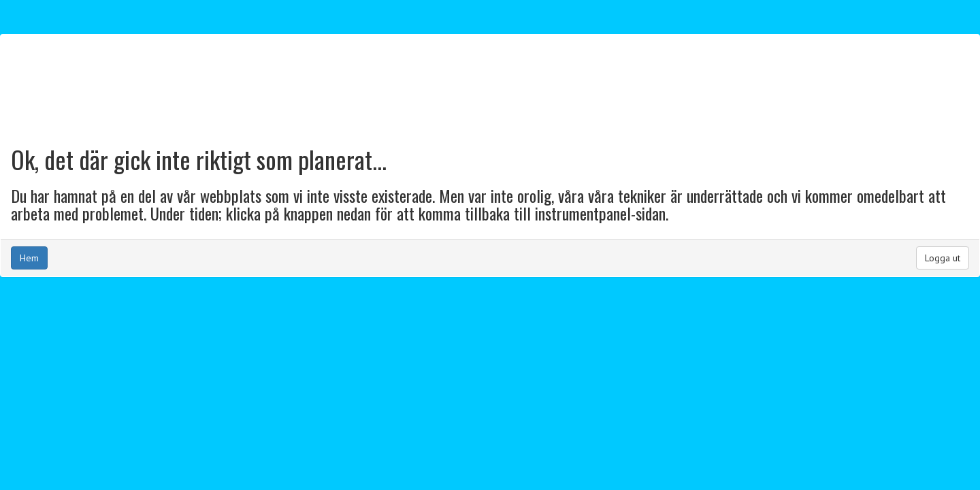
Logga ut (943, 258)
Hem (29, 258)
